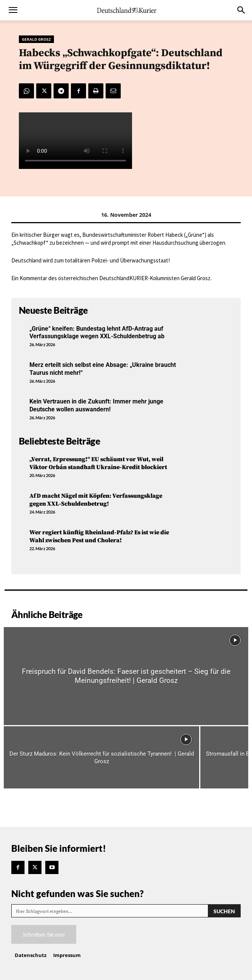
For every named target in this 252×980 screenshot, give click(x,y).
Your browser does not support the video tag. (75, 141)
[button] (13, 10)
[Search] (224, 911)
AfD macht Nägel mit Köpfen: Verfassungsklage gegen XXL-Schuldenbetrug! (96, 500)
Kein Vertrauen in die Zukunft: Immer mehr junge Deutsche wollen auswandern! (96, 405)
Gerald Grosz (36, 39)
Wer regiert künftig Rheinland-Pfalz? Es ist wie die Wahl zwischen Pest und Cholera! (99, 536)
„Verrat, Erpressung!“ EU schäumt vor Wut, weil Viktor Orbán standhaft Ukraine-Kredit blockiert (98, 463)
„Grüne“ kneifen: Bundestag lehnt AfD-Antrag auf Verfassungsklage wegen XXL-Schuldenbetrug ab (97, 333)
